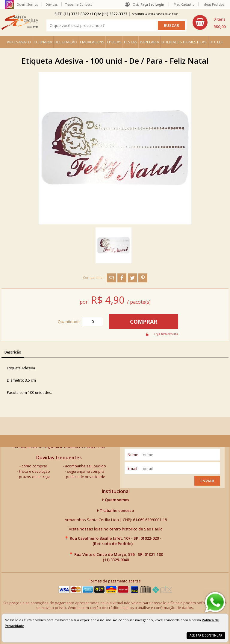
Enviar (207, 481)
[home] (20, 22)
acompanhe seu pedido (86, 466)
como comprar (34, 466)
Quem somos (116, 500)
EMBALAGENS (92, 42)
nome (133, 455)
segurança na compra (86, 471)
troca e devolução (35, 471)
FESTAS (131, 42)
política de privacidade (86, 477)
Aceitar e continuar (206, 635)
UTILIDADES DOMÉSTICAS (184, 42)
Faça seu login (152, 4)
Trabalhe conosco (116, 510)
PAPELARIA (149, 42)
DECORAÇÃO (66, 42)
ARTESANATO (19, 42)
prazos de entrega (35, 477)
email (132, 468)
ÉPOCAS (114, 42)
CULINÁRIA (43, 42)
